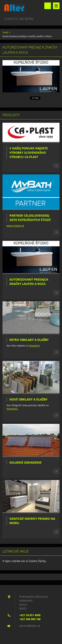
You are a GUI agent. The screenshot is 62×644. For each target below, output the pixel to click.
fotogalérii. (12, 409)
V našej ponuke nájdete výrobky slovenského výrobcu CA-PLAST (29, 153)
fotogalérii (34, 346)
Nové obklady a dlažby (28, 399)
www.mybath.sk (15, 226)
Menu (56, 6)
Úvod (5, 32)
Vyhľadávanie (48, 6)
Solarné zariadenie (25, 462)
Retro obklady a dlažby (29, 340)
